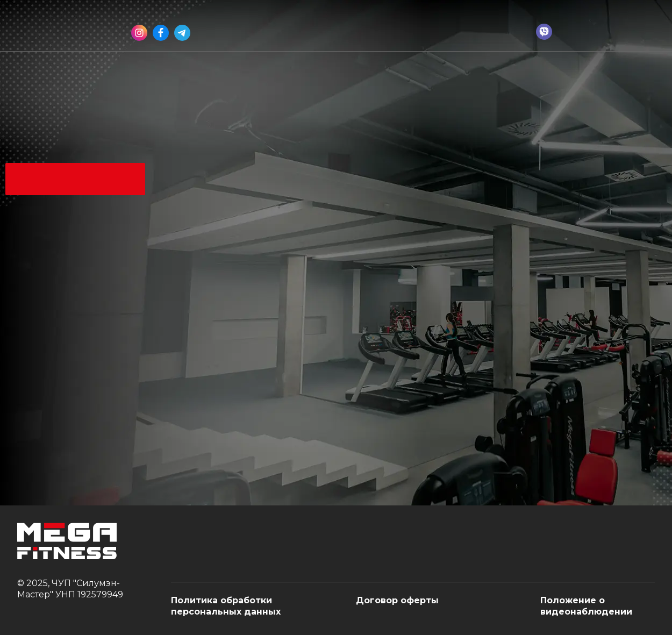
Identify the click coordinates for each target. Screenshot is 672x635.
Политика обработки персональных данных (226, 606)
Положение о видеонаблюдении (586, 606)
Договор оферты (397, 600)
